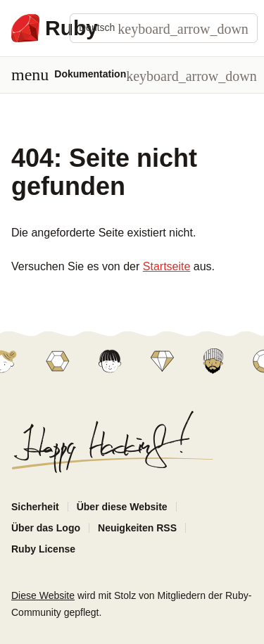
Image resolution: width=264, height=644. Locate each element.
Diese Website (43, 595)
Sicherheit (35, 507)
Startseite (167, 266)
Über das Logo (46, 528)
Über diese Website (122, 507)
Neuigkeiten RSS (137, 528)
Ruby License (43, 549)
